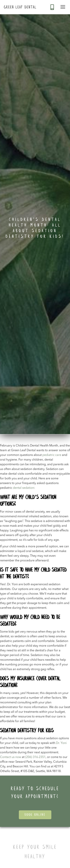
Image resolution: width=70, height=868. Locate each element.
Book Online (35, 815)
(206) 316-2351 (35, 757)
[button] (63, 7)
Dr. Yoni (61, 743)
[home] (18, 4)
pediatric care (52, 455)
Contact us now (11, 757)
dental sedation (23, 488)
